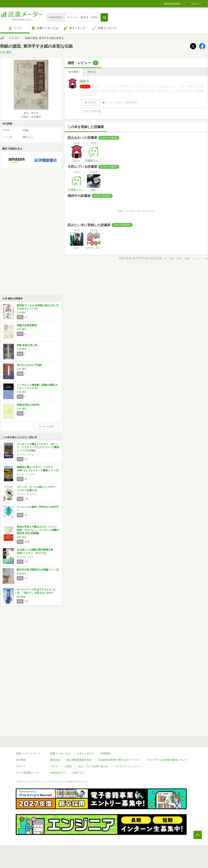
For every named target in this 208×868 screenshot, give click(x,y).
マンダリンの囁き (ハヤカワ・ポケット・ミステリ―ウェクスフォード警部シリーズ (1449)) (38, 447)
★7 (104, 102)
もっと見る (46, 426)
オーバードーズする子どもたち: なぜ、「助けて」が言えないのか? (36, 591)
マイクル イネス (25, 557)
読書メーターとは (60, 753)
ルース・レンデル (26, 474)
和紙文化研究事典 (27, 325)
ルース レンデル (25, 454)
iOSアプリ (79, 773)
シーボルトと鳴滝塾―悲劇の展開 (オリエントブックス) (37, 387)
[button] (104, 17)
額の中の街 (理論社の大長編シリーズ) (38, 570)
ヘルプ (54, 766)
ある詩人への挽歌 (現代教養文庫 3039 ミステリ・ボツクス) (35, 551)
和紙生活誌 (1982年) (28, 405)
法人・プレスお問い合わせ (93, 766)
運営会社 (55, 760)
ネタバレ (92, 72)
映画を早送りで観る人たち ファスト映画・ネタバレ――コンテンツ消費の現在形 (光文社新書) (38, 530)
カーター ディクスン (27, 494)
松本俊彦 (21, 597)
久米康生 (21, 312)
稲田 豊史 (22, 537)
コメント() (114, 102)
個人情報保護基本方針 (79, 760)
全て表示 (74, 72)
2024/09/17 (131, 102)
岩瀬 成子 (22, 574)
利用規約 (106, 753)
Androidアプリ (58, 773)
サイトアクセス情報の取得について (167, 760)
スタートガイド (85, 753)
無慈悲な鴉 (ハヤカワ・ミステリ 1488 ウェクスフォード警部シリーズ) (38, 469)
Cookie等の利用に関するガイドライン (119, 760)
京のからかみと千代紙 (29, 365)
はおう (84, 81)
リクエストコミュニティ (128, 766)
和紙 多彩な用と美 (27, 345)
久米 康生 (14, 38)
